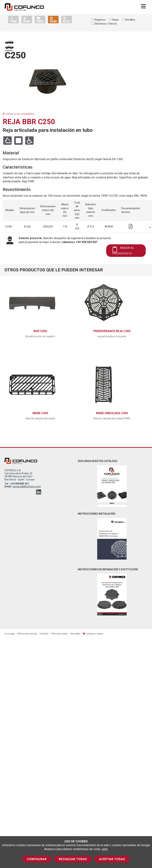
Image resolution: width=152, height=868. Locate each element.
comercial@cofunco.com (27, 486)
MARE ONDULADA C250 (112, 413)
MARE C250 (40, 413)
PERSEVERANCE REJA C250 (112, 331)
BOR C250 (40, 331)
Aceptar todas (112, 859)
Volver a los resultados (19, 114)
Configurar (37, 859)
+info (105, 849)
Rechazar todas (73, 859)
